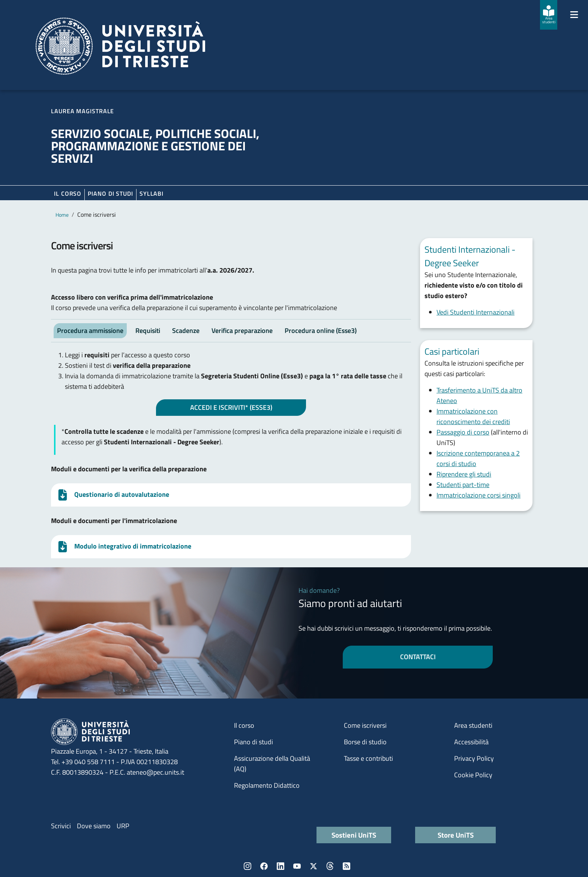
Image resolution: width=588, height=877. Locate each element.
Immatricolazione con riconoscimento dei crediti (473, 416)
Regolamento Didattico (267, 785)
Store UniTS (456, 835)
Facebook (264, 866)
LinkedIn (280, 866)
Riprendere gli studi (464, 474)
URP (123, 826)
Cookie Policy (473, 775)
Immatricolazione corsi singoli (478, 495)
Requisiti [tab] (148, 331)
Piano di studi (253, 742)
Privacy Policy (474, 758)
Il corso (68, 193)
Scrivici (61, 826)
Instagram (247, 866)
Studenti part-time (463, 485)
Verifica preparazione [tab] (242, 331)
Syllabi (151, 193)
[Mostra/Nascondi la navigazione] (574, 15)
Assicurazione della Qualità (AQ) (272, 764)
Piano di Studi (110, 193)
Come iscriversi (365, 725)
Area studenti (473, 725)
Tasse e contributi (368, 758)
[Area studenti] (549, 15)
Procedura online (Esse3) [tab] (321, 331)
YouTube (297, 866)
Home (62, 215)
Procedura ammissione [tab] (90, 331)
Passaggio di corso (463, 432)
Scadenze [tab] (186, 331)
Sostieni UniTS (354, 835)
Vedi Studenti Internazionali (475, 312)
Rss (346, 866)
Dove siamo (94, 826)
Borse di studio (365, 742)
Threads (330, 866)
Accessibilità (471, 742)
